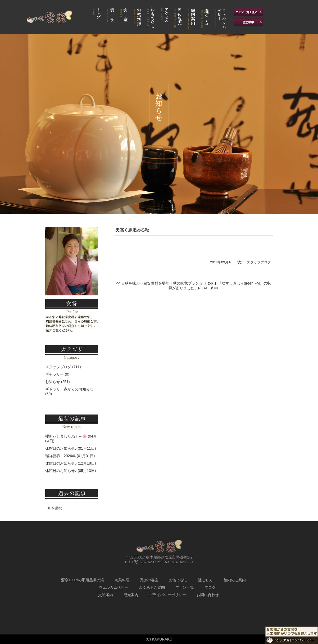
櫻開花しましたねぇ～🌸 (66, 436)
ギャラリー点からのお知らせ (69, 389)
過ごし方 (206, 580)
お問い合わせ (208, 595)
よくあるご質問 (152, 587)
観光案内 (131, 595)
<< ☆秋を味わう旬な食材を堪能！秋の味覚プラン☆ (159, 283)
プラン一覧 (185, 587)
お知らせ (53, 382)
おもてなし (178, 580)
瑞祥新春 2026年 (60, 456)
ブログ (210, 587)
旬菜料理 (122, 580)
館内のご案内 (235, 580)
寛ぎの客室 (149, 580)
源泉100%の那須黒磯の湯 (83, 580)
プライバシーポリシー (167, 595)
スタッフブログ (259, 262)
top (210, 283)
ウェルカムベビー (113, 587)
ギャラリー (54, 374)
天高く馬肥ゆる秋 (132, 230)
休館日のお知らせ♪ (61, 448)
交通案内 (106, 595)
